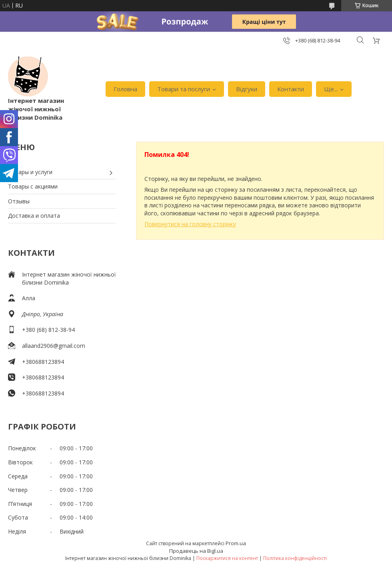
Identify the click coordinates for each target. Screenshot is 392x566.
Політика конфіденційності (295, 558)
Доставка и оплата (34, 216)
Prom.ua (236, 543)
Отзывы (19, 201)
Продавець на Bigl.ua (196, 551)
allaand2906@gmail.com (54, 346)
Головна (125, 89)
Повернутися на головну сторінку (190, 224)
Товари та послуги (184, 89)
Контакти (291, 89)
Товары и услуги (30, 172)
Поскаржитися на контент (227, 558)
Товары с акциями (33, 186)
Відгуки (247, 89)
